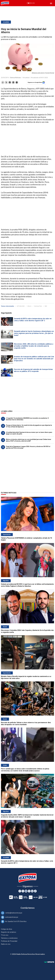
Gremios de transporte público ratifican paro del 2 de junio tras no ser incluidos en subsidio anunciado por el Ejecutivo (34, 359)
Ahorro (29, 306)
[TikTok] (35, 891)
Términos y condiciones (9, 938)
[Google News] (32, 891)
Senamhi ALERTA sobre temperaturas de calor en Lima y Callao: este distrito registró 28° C (33, 320)
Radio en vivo (6, 944)
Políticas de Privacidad (9, 941)
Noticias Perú (38, 306)
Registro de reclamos (9, 932)
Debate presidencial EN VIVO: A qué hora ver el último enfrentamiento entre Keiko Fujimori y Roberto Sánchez (27, 585)
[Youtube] (26, 891)
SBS (46, 306)
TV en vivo (5, 935)
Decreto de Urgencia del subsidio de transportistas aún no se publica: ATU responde (33, 370)
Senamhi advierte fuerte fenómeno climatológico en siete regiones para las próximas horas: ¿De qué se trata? (34, 333)
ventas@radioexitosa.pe (14, 913)
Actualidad (6, 22)
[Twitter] (23, 891)
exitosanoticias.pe (12, 917)
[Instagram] (29, 891)
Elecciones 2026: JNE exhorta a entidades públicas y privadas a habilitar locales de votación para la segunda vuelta (34, 346)
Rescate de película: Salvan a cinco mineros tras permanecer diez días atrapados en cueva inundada (26, 724)
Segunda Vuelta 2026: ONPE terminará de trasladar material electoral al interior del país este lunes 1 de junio (27, 816)
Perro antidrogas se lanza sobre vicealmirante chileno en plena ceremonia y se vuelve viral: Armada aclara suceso (25, 770)
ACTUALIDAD (21, 306)
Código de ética (6, 929)
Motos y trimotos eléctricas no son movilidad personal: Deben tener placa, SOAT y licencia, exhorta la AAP (29, 440)
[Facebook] (20, 891)
